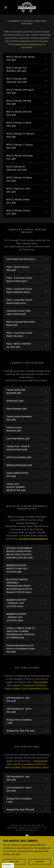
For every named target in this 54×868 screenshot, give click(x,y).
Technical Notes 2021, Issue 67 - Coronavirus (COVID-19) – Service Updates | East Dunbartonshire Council (27, 685)
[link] (27, 7)
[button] (4, 7)
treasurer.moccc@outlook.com (28, 44)
